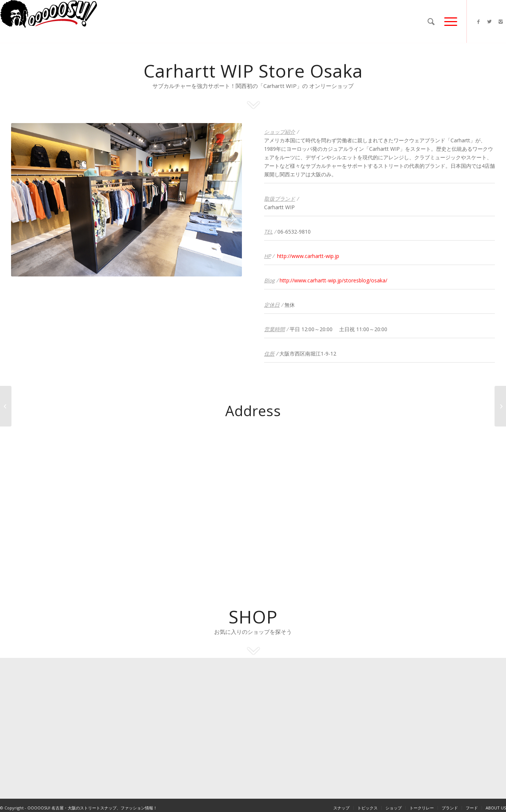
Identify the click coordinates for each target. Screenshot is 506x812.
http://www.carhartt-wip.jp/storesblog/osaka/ (333, 280)
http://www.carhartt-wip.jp (308, 256)
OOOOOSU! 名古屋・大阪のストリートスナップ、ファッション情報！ (92, 808)
